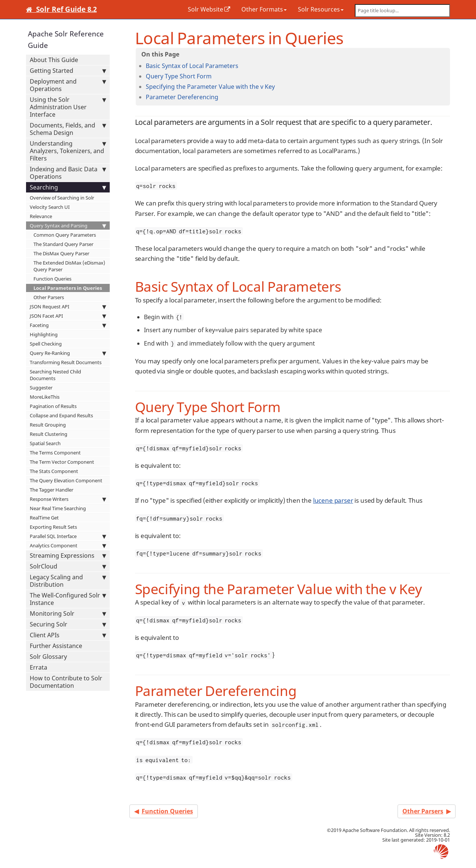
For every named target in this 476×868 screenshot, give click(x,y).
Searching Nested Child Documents (55, 375)
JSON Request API (68, 307)
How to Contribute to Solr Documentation (66, 682)
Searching (68, 187)
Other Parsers (49, 297)
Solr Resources (321, 9)
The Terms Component (55, 453)
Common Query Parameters (65, 235)
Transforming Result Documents (66, 362)
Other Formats (264, 9)
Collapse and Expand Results (61, 415)
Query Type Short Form (179, 76)
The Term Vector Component (62, 462)
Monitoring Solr (68, 613)
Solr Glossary (48, 657)
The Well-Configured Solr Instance (68, 599)
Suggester (41, 388)
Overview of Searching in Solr (62, 198)
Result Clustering (49, 434)
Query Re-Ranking (68, 353)
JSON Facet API (68, 316)
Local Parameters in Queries (68, 288)
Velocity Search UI (50, 207)
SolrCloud (68, 566)
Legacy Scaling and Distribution (68, 581)
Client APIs (68, 635)
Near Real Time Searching (58, 508)
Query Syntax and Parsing (68, 226)
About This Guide (54, 60)
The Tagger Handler (52, 490)
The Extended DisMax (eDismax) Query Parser (69, 266)
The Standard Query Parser (63, 244)
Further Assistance (56, 646)
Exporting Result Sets (53, 527)
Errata (38, 667)
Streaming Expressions (68, 556)
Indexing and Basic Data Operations (68, 173)
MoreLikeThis (45, 397)
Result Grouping (48, 425)
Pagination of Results (53, 406)
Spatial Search (45, 443)
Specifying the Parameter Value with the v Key (210, 87)
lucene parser (333, 500)
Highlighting (44, 334)
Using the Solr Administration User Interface (68, 107)
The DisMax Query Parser (61, 253)
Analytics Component (68, 545)
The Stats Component (54, 471)
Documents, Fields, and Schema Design (68, 129)
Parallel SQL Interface (68, 536)
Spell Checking (46, 344)
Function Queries (52, 279)
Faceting (68, 325)
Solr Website (205, 9)
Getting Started (68, 71)
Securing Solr (68, 624)
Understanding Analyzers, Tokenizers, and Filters (68, 151)
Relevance (41, 216)
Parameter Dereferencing (182, 97)
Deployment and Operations (68, 85)
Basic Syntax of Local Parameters (192, 66)
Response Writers (68, 499)
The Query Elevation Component (66, 480)
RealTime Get (44, 518)
